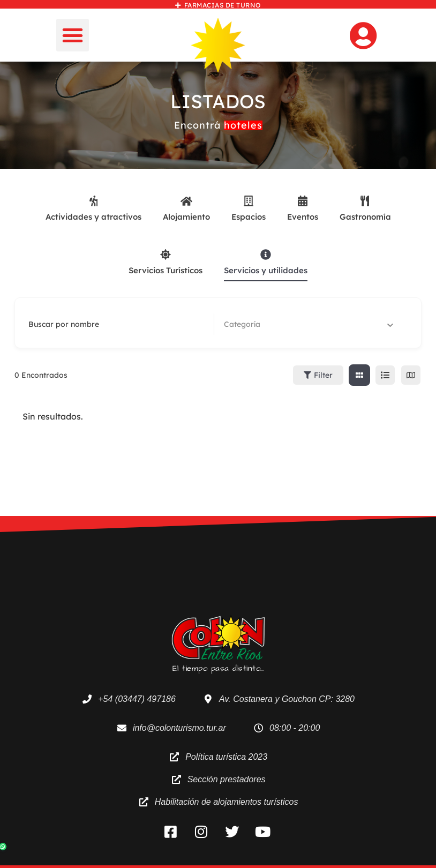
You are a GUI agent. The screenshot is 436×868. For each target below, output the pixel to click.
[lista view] (385, 375)
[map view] (411, 375)
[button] (73, 35)
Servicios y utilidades (266, 262)
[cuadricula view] (359, 375)
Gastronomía (365, 209)
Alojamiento (186, 209)
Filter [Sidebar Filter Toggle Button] (318, 375)
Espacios (249, 209)
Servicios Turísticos (166, 262)
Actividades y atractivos (93, 209)
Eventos (303, 209)
